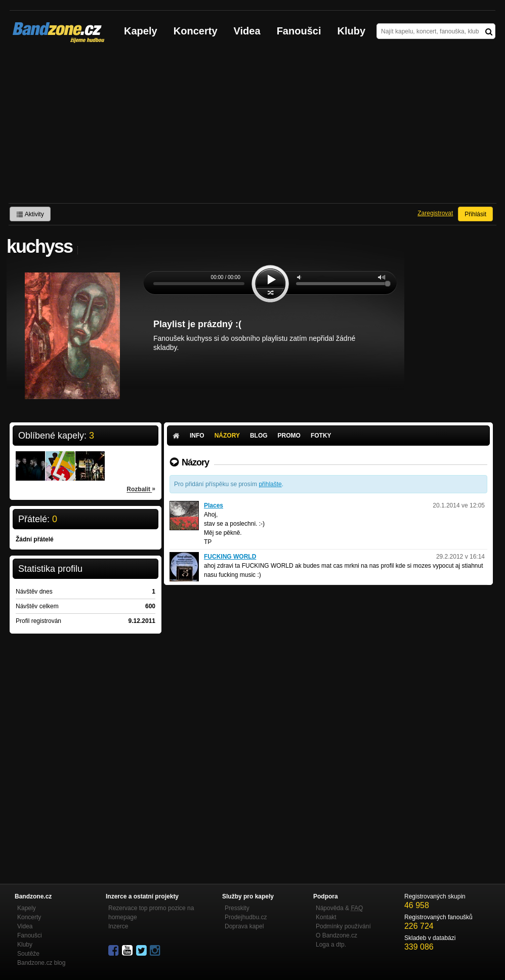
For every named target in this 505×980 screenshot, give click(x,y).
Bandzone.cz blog (41, 963)
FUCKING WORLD (230, 557)
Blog (259, 436)
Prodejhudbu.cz (246, 917)
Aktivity (30, 214)
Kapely (141, 31)
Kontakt (326, 917)
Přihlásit (475, 214)
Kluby (352, 31)
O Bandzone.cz (336, 935)
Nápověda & (339, 908)
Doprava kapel (244, 926)
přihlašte (270, 484)
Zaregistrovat (435, 213)
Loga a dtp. (331, 945)
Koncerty (196, 31)
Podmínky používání (343, 926)
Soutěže (28, 954)
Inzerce (118, 926)
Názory (227, 436)
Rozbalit (141, 489)
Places (214, 505)
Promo (289, 436)
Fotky (321, 436)
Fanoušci (299, 31)
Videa (247, 31)
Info (197, 436)
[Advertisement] (252, 127)
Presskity (237, 908)
